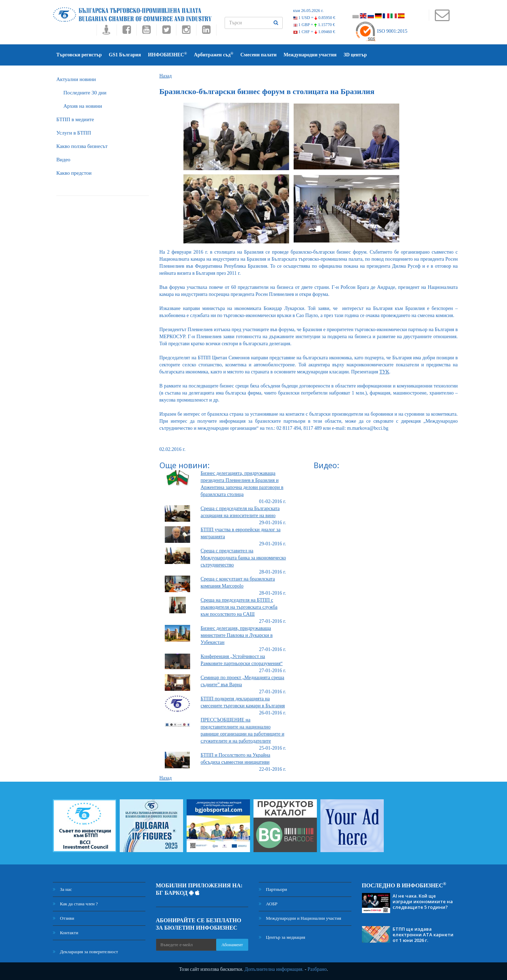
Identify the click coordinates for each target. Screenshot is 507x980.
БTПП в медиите (75, 119)
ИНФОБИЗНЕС (167, 54)
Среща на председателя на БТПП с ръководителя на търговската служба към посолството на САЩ (239, 607)
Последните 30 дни (85, 93)
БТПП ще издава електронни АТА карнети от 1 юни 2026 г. (423, 935)
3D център (355, 55)
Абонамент (232, 945)
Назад (166, 76)
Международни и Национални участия (300, 918)
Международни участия (310, 55)
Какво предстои (74, 173)
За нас (62, 889)
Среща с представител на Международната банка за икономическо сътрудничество (243, 558)
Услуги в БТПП (74, 133)
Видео (63, 160)
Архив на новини (83, 106)
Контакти (65, 933)
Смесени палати (259, 55)
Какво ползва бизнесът (82, 146)
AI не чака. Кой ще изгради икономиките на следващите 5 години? (423, 901)
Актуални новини (76, 79)
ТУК (384, 372)
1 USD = (314, 18)
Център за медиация (282, 937)
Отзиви (64, 918)
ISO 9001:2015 (381, 31)
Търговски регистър (79, 55)
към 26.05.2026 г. (308, 11)
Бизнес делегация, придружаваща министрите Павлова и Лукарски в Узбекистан (237, 635)
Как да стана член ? (75, 904)
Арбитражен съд (214, 54)
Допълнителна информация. (274, 969)
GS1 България (125, 55)
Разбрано (317, 969)
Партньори (273, 889)
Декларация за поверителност (85, 952)
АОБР (268, 904)
